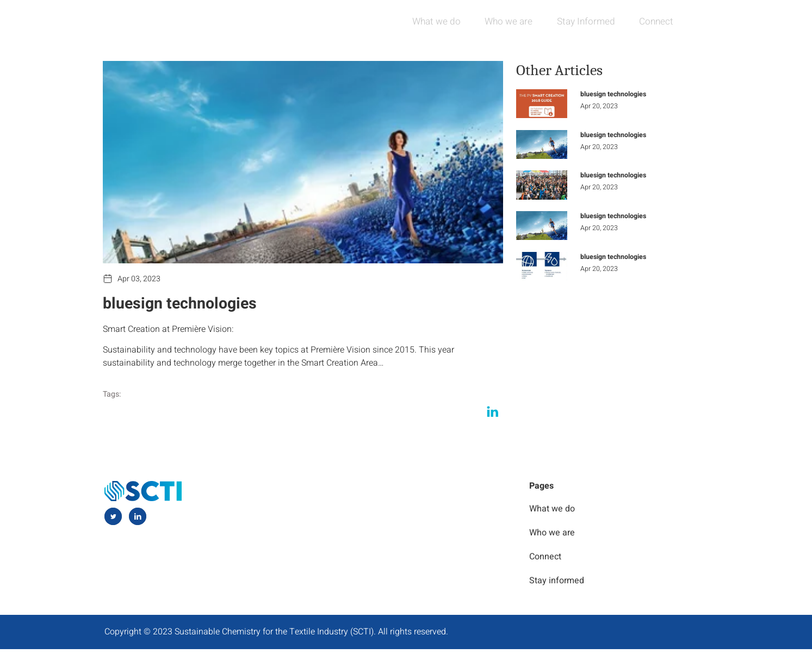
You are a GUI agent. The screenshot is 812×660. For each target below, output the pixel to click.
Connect (653, 21)
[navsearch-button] (699, 22)
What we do (419, 21)
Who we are (496, 21)
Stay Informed (578, 21)
